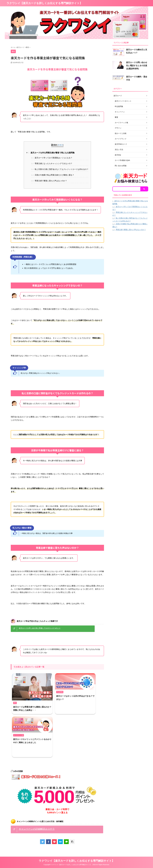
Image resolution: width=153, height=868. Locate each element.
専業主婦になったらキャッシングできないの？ (52, 163)
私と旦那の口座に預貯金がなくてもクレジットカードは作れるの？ (60, 169)
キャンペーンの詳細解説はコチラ (37, 829)
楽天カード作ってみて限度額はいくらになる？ (52, 158)
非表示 (60, 145)
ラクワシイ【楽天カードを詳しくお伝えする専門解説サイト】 (44, 3)
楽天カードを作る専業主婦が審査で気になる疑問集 (51, 153)
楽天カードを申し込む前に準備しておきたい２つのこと (40, 628)
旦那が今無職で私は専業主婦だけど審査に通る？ (53, 175)
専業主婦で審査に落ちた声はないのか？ (49, 181)
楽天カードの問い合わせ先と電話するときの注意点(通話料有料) (137, 66)
